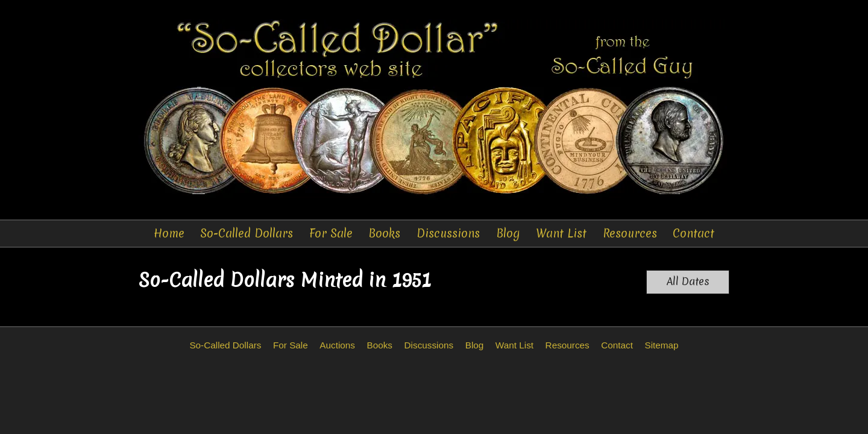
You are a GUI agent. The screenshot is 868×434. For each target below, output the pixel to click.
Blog (508, 233)
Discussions (448, 233)
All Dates (688, 281)
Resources (630, 233)
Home (169, 233)
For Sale (331, 233)
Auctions (337, 345)
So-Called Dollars (247, 233)
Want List (561, 233)
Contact (693, 233)
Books (384, 233)
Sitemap (661, 345)
